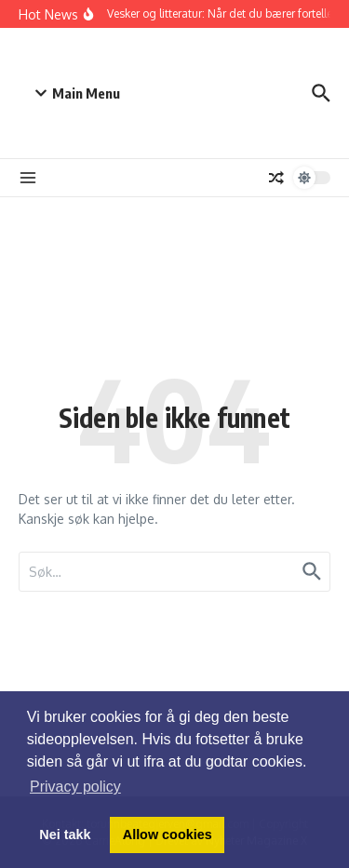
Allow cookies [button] (168, 835)
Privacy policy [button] (75, 787)
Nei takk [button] (65, 835)
